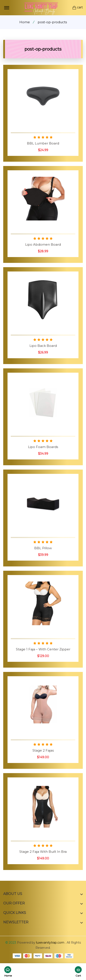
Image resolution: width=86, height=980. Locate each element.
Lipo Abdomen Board (43, 244)
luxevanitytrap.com (50, 943)
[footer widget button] (43, 894)
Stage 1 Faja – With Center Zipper (43, 649)
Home (25, 22)
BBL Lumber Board (43, 143)
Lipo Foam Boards (43, 447)
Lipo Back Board (43, 346)
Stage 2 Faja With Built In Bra (43, 852)
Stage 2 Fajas (43, 750)
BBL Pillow (43, 548)
